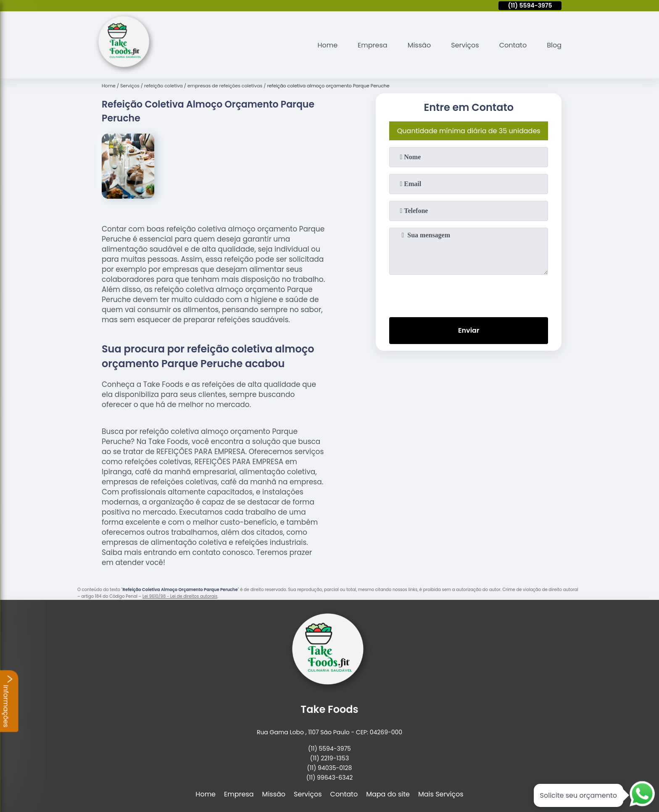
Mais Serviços (441, 794)
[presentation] (469, 294)
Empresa (373, 45)
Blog (554, 45)
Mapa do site (388, 794)
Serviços (465, 45)
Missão (419, 45)
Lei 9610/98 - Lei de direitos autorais (180, 596)
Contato (513, 45)
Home (327, 45)
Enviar (469, 330)
